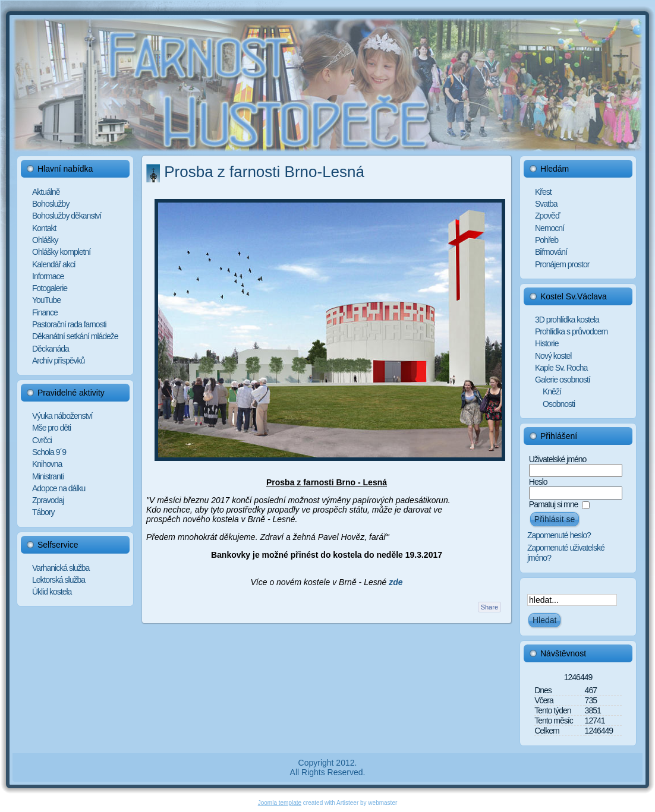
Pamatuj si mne (553, 504)
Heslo (538, 482)
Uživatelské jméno (558, 459)
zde (396, 582)
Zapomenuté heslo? (559, 535)
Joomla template (280, 803)
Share (489, 607)
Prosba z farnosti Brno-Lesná (264, 172)
